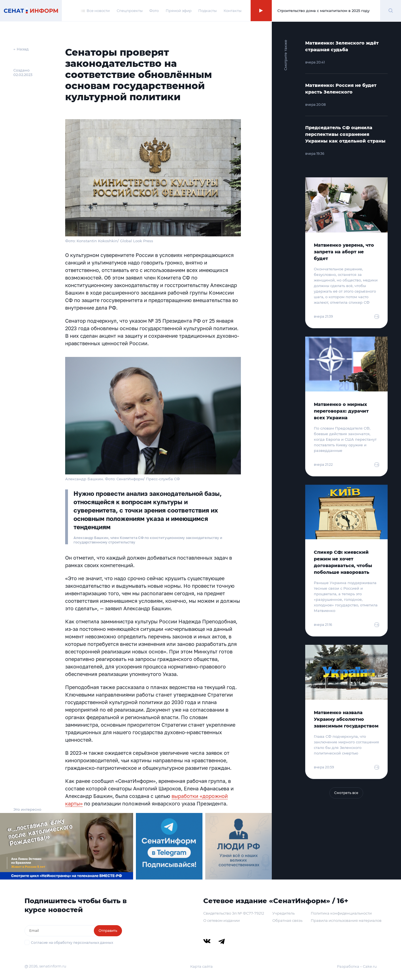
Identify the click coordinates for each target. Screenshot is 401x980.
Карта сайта (201, 966)
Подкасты (207, 11)
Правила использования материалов (346, 920)
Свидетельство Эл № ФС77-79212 (234, 913)
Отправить (108, 931)
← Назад (21, 49)
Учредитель (283, 913)
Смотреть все (346, 793)
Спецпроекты (130, 11)
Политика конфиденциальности (341, 913)
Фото (154, 11)
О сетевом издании (222, 920)
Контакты (233, 11)
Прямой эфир (179, 11)
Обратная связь (287, 920)
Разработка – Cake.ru (357, 966)
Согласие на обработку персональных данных (72, 943)
